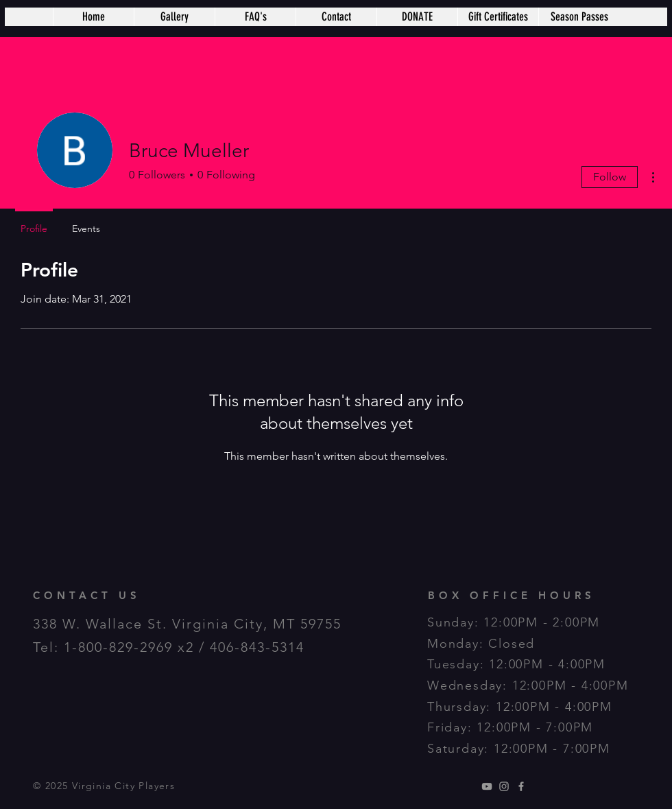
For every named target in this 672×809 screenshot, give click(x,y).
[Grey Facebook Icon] (521, 786)
